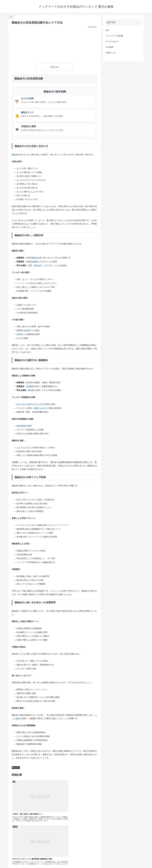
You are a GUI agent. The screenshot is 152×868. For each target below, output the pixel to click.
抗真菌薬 (30, 386)
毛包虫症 (38, 265)
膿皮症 (35, 258)
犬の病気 (16, 768)
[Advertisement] (55, 45)
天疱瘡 (19, 305)
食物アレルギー (41, 408)
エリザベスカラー (24, 448)
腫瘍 (26, 338)
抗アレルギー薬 (23, 404)
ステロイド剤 (38, 404)
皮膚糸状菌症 (32, 262)
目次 (52, 67)
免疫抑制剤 (21, 426)
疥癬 (30, 265)
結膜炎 (27, 330)
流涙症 (19, 334)
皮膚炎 (64, 265)
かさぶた (32, 192)
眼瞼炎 (15, 155)
